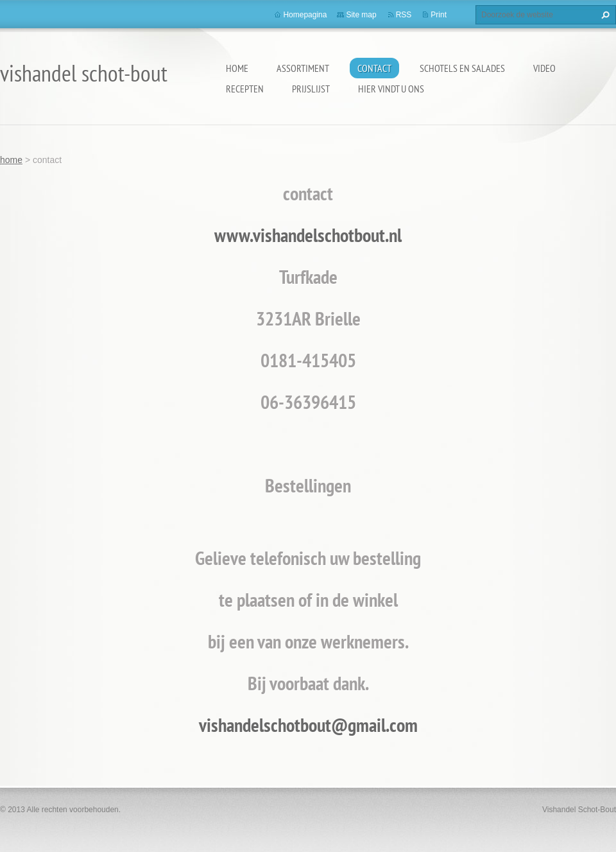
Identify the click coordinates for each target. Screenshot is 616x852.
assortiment (303, 68)
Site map (361, 15)
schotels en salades (462, 68)
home (237, 68)
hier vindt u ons (391, 89)
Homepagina (305, 15)
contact (374, 68)
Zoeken (604, 15)
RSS (404, 15)
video (544, 68)
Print (439, 15)
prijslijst (311, 89)
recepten (245, 89)
